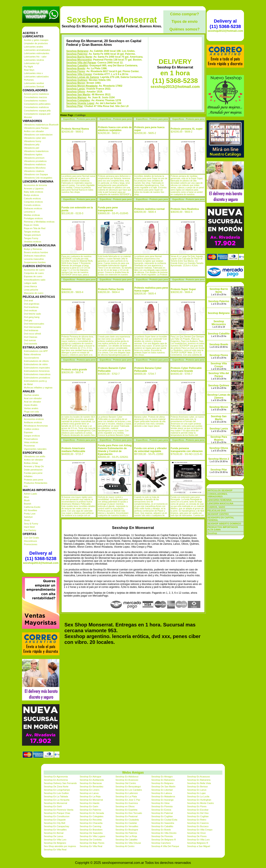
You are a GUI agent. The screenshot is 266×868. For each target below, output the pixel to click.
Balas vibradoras (32, 354)
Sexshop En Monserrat (112, 20)
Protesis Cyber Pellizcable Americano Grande (186, 370)
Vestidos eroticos (33, 242)
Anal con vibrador (33, 398)
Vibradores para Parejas (36, 128)
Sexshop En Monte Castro (201, 803)
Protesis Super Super (183, 289)
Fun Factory (30, 530)
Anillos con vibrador (34, 131)
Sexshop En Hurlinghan (199, 800)
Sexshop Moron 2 (219, 459)
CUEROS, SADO (216, 507)
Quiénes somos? (184, 29)
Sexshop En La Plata (126, 796)
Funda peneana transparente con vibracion (187, 450)
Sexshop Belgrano (77, 51)
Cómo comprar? (184, 14)
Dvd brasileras (31, 307)
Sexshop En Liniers (89, 790)
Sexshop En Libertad (162, 790)
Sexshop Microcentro (79, 60)
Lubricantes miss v (33, 73)
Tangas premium (32, 235)
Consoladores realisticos (36, 107)
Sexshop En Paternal (162, 813)
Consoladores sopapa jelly (37, 111)
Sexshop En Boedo (161, 830)
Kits (26, 486)
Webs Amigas (133, 773)
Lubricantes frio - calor (35, 57)
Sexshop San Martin (78, 95)
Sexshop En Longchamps (57, 790)
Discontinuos (30, 541)
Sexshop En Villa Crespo (200, 830)
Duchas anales (31, 395)
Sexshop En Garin (89, 806)
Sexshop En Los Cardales (129, 790)
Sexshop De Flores (197, 836)
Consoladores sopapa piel (37, 114)
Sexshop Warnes (76, 97)
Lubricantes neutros (34, 60)
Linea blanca (30, 286)
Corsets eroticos (32, 205)
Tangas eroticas (32, 232)
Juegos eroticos (32, 436)
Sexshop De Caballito (127, 840)
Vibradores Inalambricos (36, 151)
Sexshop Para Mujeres (219, 438)
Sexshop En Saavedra (163, 823)
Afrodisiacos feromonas (36, 426)
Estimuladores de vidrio (36, 364)
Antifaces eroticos (33, 422)
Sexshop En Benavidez (91, 787)
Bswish (28, 504)
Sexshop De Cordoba (91, 840)
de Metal (28, 384)
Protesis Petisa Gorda (111, 289)
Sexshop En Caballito (162, 826)
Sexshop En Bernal (54, 833)
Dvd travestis (31, 344)
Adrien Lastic (31, 494)
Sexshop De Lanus (54, 836)
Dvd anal (28, 300)
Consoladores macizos (35, 97)
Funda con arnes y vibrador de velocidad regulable (151, 450)
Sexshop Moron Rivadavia (82, 86)
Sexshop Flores (76, 71)
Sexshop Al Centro (125, 846)
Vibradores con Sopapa (36, 174)
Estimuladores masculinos (37, 374)
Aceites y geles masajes (36, 40)
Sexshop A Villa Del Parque (165, 846)
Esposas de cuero (33, 276)
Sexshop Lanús (76, 89)
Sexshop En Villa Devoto (164, 833)
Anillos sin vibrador (33, 460)
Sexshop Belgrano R (198, 843)
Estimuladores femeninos (37, 371)
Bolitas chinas (31, 463)
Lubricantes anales (33, 47)
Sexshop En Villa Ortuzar (128, 843)
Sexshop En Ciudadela (127, 820)
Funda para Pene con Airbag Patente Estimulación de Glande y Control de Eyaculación (115, 450)
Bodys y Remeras (33, 249)
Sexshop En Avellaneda (92, 780)
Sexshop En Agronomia (56, 777)
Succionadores (31, 358)
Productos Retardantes (36, 483)
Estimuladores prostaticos (37, 378)
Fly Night (28, 67)
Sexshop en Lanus (89, 793)
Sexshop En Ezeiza (161, 810)
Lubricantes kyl (31, 63)
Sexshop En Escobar (198, 810)
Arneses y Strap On (34, 466)
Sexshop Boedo (76, 68)
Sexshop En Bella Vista (199, 783)
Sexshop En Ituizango (162, 800)
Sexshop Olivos (76, 92)
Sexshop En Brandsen (91, 830)
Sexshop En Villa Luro (55, 840)
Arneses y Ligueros (34, 188)
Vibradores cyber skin (35, 138)
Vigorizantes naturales (35, 449)
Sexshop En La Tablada (56, 796)
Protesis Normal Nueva (75, 129)
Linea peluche (31, 290)
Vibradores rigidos (33, 154)
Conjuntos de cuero (34, 273)
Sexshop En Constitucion (57, 816)
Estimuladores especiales (37, 368)
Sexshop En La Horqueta (57, 800)
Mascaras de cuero (34, 293)
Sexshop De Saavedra (91, 833)
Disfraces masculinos (35, 256)
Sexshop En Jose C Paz (128, 800)
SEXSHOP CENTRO (218, 514)
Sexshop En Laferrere (127, 793)
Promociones (31, 544)
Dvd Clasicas (31, 337)
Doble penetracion (33, 470)
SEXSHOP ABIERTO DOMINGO (224, 524)
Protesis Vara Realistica (185, 209)
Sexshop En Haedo (89, 803)
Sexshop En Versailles (127, 826)
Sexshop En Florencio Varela (59, 810)
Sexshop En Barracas (91, 783)
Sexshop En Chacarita (91, 823)
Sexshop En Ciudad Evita (164, 820)
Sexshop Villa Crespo (79, 74)
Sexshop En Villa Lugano (92, 836)
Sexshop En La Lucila (198, 796)
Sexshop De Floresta (162, 836)
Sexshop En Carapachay (57, 826)
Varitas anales (31, 408)
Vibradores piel (31, 148)
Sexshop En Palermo (90, 810)
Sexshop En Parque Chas (57, 813)
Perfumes (29, 80)
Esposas (28, 432)
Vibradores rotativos (34, 171)
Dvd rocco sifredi (32, 334)
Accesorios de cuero (34, 270)
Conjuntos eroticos (33, 202)
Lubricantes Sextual (34, 86)
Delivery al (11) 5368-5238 (41, 556)
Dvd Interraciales (33, 327)
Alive (26, 497)
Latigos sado (30, 283)
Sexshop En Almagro (162, 777)
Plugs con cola (31, 412)
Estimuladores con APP (36, 351)
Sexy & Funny (31, 524)
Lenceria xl (29, 212)
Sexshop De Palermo (126, 833)
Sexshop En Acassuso (199, 777)
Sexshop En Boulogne (127, 830)
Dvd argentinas (32, 304)
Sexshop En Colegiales (91, 816)
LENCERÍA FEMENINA (219, 500)
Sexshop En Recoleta (91, 820)
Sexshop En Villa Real (91, 846)
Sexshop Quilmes (77, 80)
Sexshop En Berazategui (128, 787)
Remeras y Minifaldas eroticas (39, 222)
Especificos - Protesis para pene (79, 119)
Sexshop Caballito (77, 66)
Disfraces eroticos (33, 208)
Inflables (28, 476)
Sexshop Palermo (77, 54)
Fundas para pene (33, 473)
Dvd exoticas (30, 310)
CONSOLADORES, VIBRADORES (217, 495)
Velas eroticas (31, 442)
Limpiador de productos (36, 43)
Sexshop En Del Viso (198, 813)
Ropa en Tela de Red (35, 228)
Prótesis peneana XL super (187, 129)
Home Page (67, 115)
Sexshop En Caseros (198, 823)
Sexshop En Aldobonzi (127, 777)
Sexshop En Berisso (198, 787)
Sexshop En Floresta (162, 806)
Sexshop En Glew (160, 803)
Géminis (66, 289)
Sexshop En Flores (197, 806)
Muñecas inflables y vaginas (38, 388)
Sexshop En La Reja (90, 796)
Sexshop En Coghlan (162, 816)
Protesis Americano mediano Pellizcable (73, 450)
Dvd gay (28, 320)
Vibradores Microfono (35, 168)
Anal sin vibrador (32, 402)
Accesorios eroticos (34, 419)
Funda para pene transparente (108, 209)
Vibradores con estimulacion (38, 135)
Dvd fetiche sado (32, 314)
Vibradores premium (34, 158)
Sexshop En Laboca (161, 793)
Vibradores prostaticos (35, 161)
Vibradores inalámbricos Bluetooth (41, 125)
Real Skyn (29, 70)
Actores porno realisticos (36, 94)
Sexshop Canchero (161, 843)
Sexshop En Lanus (197, 790)
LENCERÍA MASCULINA (220, 503)
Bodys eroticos (31, 195)
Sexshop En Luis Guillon (56, 793)
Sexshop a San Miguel (199, 846)
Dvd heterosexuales (34, 324)
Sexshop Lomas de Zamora (83, 77)
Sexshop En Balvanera (163, 780)
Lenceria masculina (34, 259)
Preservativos (31, 439)
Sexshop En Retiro (197, 820)
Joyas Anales (31, 405)
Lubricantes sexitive (34, 83)
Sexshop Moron (76, 83)
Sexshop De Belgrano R (164, 840)
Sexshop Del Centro (126, 783)
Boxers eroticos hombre (36, 252)
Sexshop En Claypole (55, 820)
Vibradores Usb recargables (38, 178)
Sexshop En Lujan (196, 793)
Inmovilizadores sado (35, 280)
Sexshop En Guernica (127, 803)
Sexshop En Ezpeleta (126, 810)
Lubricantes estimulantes (37, 53)
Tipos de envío (185, 22)
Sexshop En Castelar (126, 823)
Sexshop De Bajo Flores (92, 843)
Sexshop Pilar (75, 106)
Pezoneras (29, 446)
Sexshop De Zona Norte (56, 787)
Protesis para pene (33, 480)
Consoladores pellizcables (37, 104)
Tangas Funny (31, 238)
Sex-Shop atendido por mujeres (60, 846)
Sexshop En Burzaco (198, 826)
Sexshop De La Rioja (126, 836)
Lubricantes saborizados (36, 77)
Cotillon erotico (31, 429)
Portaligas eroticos (33, 218)
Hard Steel (29, 527)
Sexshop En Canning (90, 826)
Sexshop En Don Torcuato (129, 813)
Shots (27, 520)
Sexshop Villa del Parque (81, 63)
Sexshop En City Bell (55, 823)
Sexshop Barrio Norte (79, 57)
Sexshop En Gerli (53, 806)
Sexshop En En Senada (92, 813)
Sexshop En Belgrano (162, 783)
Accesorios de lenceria (35, 185)
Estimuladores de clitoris (36, 361)
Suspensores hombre (35, 262)
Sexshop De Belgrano (55, 843)
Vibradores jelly (32, 145)
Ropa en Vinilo (31, 225)
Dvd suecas (30, 340)
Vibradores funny (33, 141)
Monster (28, 117)
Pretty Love (30, 514)
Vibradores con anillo (35, 456)
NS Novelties (31, 510)
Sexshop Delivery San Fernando (60, 783)
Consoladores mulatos (35, 101)
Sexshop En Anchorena (56, 780)
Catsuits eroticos (32, 198)
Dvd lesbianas (31, 330)
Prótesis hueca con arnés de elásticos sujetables (115, 129)
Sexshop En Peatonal (127, 816)
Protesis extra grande (74, 370)
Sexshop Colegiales (78, 100)
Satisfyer (28, 517)
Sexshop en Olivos (125, 806)
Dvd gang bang (32, 317)
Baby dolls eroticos (33, 192)
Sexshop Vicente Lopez (80, 103)
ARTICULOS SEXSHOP (220, 490)
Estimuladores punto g (35, 381)
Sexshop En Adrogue (90, 777)
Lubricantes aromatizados (37, 50)
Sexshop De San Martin (163, 787)
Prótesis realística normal (149, 209)
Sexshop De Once (196, 833)
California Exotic (32, 507)
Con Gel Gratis (31, 538)
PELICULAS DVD (217, 511)
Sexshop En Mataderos (163, 796)
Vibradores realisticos (35, 164)
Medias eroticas (32, 215)
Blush (27, 500)
